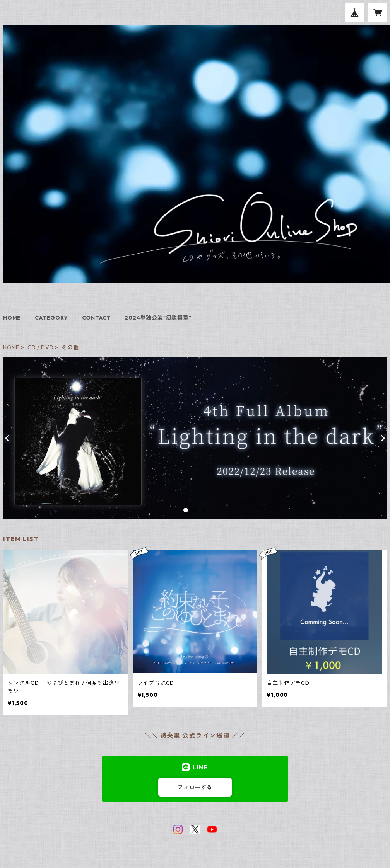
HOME (12, 318)
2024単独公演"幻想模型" (158, 318)
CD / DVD (40, 347)
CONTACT (97, 318)
